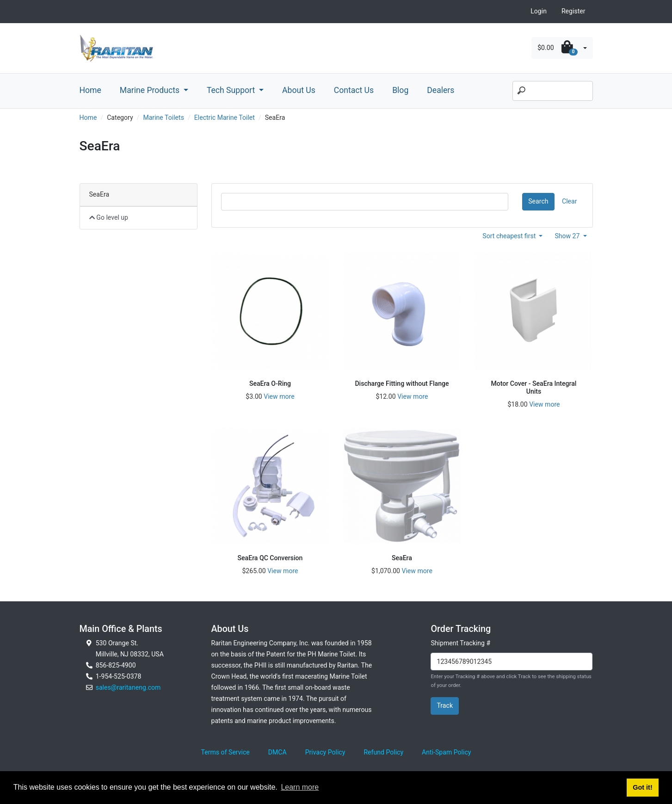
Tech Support (232, 90)
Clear (569, 201)
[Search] (553, 91)
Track (445, 705)
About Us (299, 90)
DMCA (277, 752)
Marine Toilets (163, 118)
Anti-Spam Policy (446, 752)
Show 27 (568, 236)
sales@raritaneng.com (128, 687)
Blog (400, 90)
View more (279, 396)
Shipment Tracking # (460, 643)
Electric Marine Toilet (225, 118)
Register (573, 11)
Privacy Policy (325, 752)
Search (538, 201)
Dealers (441, 90)
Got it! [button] (642, 787)
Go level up (109, 217)
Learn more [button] (300, 787)
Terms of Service (225, 752)
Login (539, 11)
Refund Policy (383, 752)
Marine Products (151, 90)
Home (90, 90)
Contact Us (354, 90)
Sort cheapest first (510, 236)
